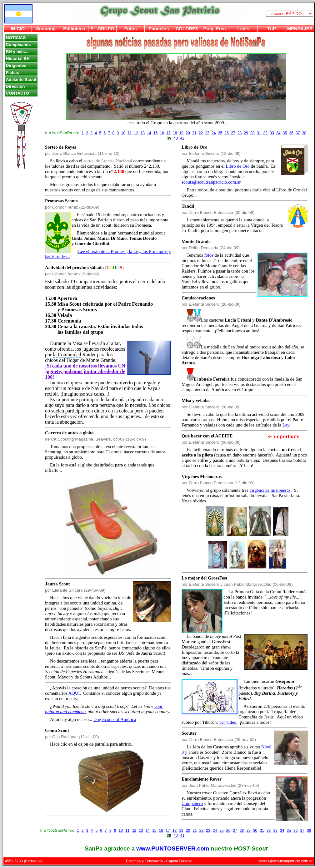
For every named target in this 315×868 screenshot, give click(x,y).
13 (143, 133)
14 (149, 133)
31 (259, 133)
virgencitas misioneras (270, 490)
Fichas (12, 73)
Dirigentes (16, 65)
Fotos (131, 29)
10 (123, 133)
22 (201, 133)
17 (168, 133)
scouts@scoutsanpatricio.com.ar (211, 182)
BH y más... (17, 52)
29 (246, 133)
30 (252, 133)
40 (176, 138)
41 (182, 138)
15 (155, 133)
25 (220, 133)
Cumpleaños (18, 44)
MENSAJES (300, 29)
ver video (228, 722)
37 (298, 133)
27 (233, 133)
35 (285, 133)
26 (226, 133)
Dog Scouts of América (115, 719)
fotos (209, 255)
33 (272, 133)
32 (265, 133)
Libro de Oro (238, 166)
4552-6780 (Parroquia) (24, 861)
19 (181, 133)
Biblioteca (74, 29)
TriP (272, 29)
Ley (286, 425)
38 (304, 133)
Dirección (15, 86)
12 (136, 133)
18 (175, 133)
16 (162, 133)
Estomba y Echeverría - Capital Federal (159, 861)
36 (291, 133)
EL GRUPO (102, 29)
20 (188, 133)
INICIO (18, 29)
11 (130, 133)
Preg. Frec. (215, 29)
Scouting (46, 29)
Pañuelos (159, 29)
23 (207, 133)
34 (278, 133)
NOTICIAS (16, 38)
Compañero (192, 803)
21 (194, 133)
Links (243, 29)
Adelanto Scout (21, 79)
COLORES (187, 29)
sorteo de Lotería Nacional (108, 161)
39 (169, 138)
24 (214, 133)
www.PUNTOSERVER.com (173, 848)
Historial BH (18, 59)
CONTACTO (17, 93)
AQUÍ (74, 693)
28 (240, 133)
